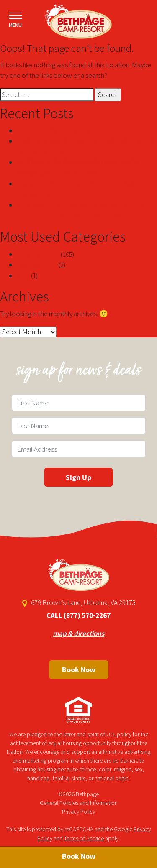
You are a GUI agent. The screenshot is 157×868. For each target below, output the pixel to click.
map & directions (78, 633)
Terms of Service (84, 838)
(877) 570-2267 (87, 615)
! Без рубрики (37, 265)
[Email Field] (79, 449)
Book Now (79, 670)
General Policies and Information (79, 803)
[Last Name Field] (79, 426)
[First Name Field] (79, 403)
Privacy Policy (78, 812)
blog (23, 276)
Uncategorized (38, 254)
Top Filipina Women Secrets (56, 130)
